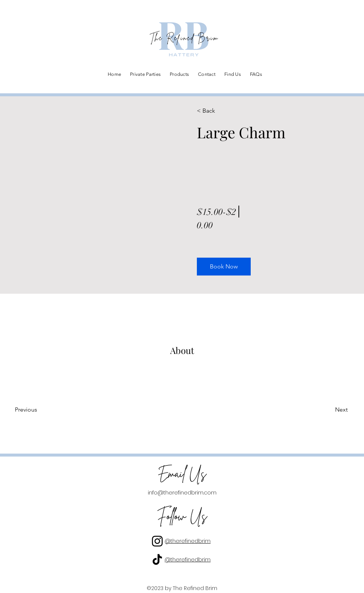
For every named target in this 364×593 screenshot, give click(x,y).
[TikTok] (157, 559)
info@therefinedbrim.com (182, 493)
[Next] (327, 410)
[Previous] (36, 410)
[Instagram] (157, 541)
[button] (224, 267)
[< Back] (218, 111)
